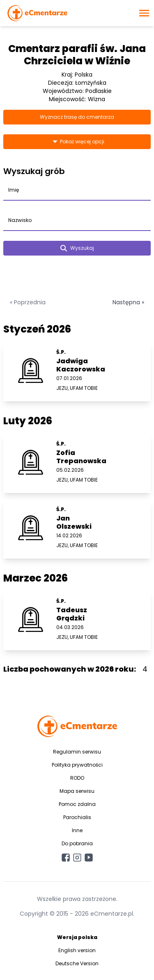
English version (77, 950)
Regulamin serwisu (77, 752)
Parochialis (77, 817)
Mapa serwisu (77, 791)
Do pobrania (77, 843)
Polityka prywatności (77, 765)
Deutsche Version (77, 963)
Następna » (128, 302)
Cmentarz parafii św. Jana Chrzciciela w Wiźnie (77, 55)
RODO (77, 778)
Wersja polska (77, 937)
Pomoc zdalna (77, 804)
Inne (77, 830)
